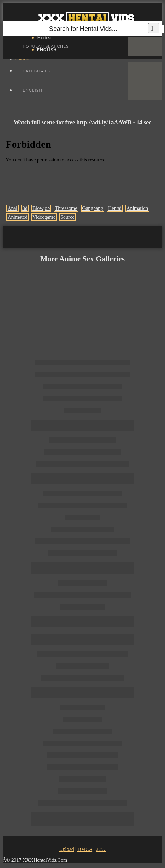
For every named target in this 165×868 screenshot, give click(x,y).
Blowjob (41, 208)
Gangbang (93, 208)
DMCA (85, 849)
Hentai (115, 208)
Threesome (66, 208)
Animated (17, 217)
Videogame (44, 217)
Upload (67, 849)
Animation (137, 208)
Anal (12, 208)
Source (67, 217)
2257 (101, 849)
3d (25, 208)
